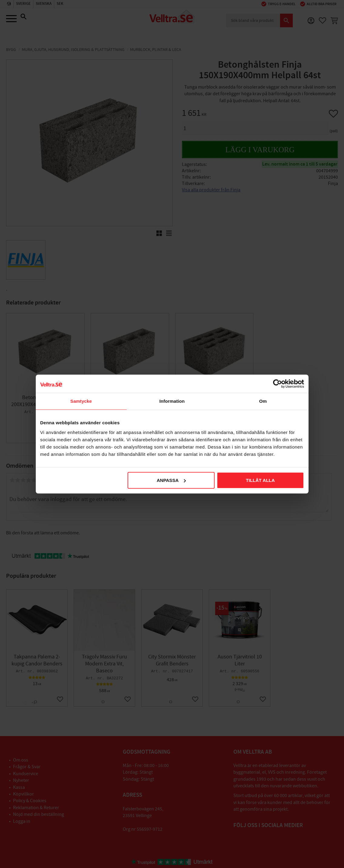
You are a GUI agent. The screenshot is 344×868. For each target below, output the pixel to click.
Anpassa (171, 480)
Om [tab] (263, 401)
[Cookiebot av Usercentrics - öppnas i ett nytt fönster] (277, 384)
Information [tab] (172, 401)
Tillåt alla (260, 480)
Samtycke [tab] (81, 401)
